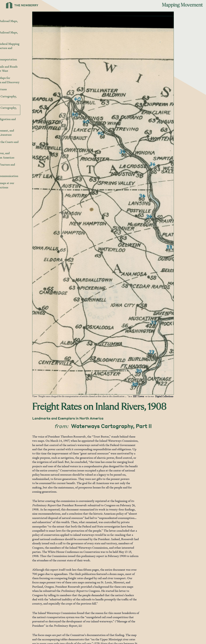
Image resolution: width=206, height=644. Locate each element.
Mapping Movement (182, 5)
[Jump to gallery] (51, 392)
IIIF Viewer (155, 396)
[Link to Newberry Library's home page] (22, 5)
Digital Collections (181, 396)
